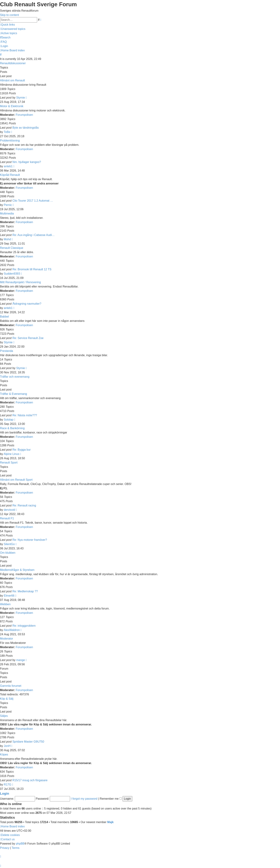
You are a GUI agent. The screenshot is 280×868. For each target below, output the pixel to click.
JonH (7, 746)
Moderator (7, 639)
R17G (7, 785)
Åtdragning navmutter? (27, 304)
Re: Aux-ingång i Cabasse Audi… (33, 235)
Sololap (8, 420)
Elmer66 (9, 596)
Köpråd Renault (10, 175)
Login (5, 793)
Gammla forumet (11, 686)
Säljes (4, 716)
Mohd (7, 239)
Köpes (4, 754)
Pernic (8, 205)
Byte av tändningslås (26, 128)
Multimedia (7, 214)
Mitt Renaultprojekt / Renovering (20, 282)
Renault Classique (12, 248)
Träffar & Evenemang (13, 394)
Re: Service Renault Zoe (28, 338)
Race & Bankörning (12, 428)
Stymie (21, 98)
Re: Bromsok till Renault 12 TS (32, 269)
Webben (5, 604)
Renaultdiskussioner (13, 63)
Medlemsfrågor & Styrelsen (17, 570)
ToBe (7, 132)
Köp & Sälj (7, 699)
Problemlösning (10, 141)
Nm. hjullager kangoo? (27, 162)
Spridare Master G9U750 (28, 742)
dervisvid (9, 510)
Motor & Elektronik (12, 106)
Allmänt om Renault (12, 80)
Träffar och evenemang (15, 377)
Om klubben (8, 553)
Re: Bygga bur (21, 450)
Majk (111, 822)
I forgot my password (84, 799)
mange (21, 660)
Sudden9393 (12, 274)
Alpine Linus (11, 454)
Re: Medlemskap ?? (25, 591)
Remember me (111, 799)
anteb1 (8, 166)
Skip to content (9, 15)
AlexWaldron (12, 630)
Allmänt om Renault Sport (16, 480)
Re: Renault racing (24, 505)
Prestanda (7, 351)
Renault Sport (9, 463)
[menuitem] (13, 29)
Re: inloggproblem (24, 626)
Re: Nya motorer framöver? (30, 540)
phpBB (20, 844)
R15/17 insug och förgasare (30, 780)
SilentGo (9, 544)
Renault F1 (7, 518)
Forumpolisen (24, 115)
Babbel (4, 317)
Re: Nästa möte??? (25, 415)
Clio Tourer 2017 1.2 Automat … (33, 201)
